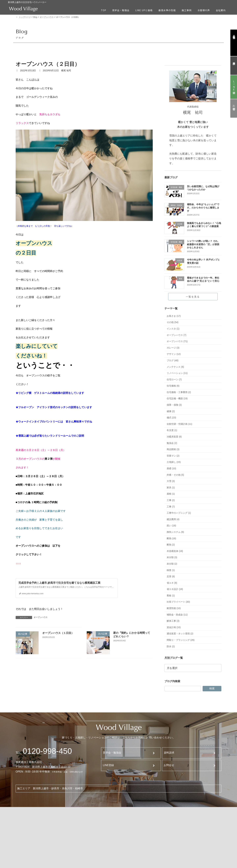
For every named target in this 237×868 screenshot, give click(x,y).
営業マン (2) (173, 456)
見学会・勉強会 (112, 753)
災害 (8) (171, 576)
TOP (23, 817)
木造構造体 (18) (175, 551)
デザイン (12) (174, 354)
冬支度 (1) (172, 430)
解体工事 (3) (173, 621)
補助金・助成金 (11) (177, 615)
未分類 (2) (172, 564)
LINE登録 (108, 765)
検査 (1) (171, 570)
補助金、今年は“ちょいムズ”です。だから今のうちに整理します (203, 208)
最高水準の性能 (62, 826)
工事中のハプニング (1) (179, 513)
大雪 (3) (171, 481)
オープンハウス (41, 617)
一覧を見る (193, 297)
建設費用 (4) (173, 519)
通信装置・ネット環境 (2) (180, 634)
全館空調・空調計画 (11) (179, 424)
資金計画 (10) (174, 627)
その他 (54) (173, 322)
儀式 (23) (171, 418)
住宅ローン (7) (174, 380)
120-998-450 (47, 751)
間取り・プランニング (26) (181, 640)
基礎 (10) (171, 468)
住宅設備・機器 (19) (177, 399)
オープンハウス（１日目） (58, 633)
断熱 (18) (171, 538)
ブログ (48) (173, 360)
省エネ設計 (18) (175, 589)
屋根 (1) (171, 494)
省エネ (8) (172, 583)
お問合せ (169, 765)
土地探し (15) (174, 462)
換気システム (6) (175, 532)
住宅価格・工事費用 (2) (179, 392)
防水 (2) (171, 646)
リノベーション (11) (177, 373)
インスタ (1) (173, 329)
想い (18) (171, 526)
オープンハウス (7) (177, 335)
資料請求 (169, 753)
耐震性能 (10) (174, 608)
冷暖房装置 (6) (174, 437)
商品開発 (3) (173, 449)
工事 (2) (171, 500)
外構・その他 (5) (175, 475)
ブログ (191, 823)
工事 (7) (171, 507)
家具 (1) (171, 488)
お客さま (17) (174, 316)
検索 (212, 688)
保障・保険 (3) (174, 405)
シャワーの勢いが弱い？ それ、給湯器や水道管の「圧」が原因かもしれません (203, 244)
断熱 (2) (171, 545)
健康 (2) (171, 411)
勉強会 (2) (172, 443)
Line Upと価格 (61, 817)
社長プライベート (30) (178, 602)
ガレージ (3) (173, 348)
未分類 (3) (172, 557)
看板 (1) (171, 596)
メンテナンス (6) (175, 367)
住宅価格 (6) (173, 386)
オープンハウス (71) (177, 341)
